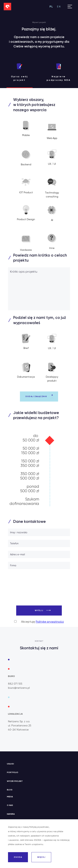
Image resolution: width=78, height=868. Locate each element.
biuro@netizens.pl (19, 688)
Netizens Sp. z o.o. (19, 721)
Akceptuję (39, 622)
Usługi (10, 764)
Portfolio (13, 772)
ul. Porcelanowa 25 (20, 725)
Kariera (11, 814)
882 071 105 (15, 684)
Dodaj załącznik (36, 396)
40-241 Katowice (18, 730)
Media (10, 797)
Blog (10, 790)
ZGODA (18, 857)
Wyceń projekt (15, 781)
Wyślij (39, 610)
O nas (10, 805)
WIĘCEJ (41, 857)
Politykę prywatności (50, 622)
